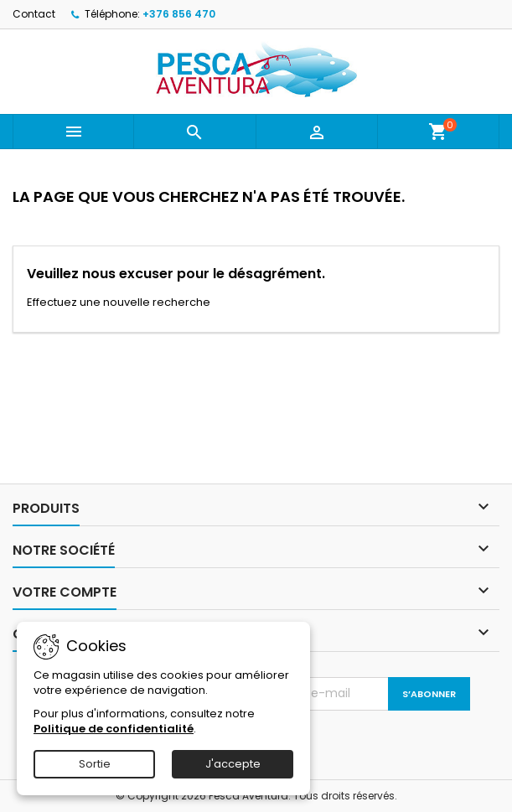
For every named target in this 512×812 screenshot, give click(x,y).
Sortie (95, 764)
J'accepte (233, 764)
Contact (34, 14)
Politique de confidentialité (114, 729)
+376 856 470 (179, 14)
